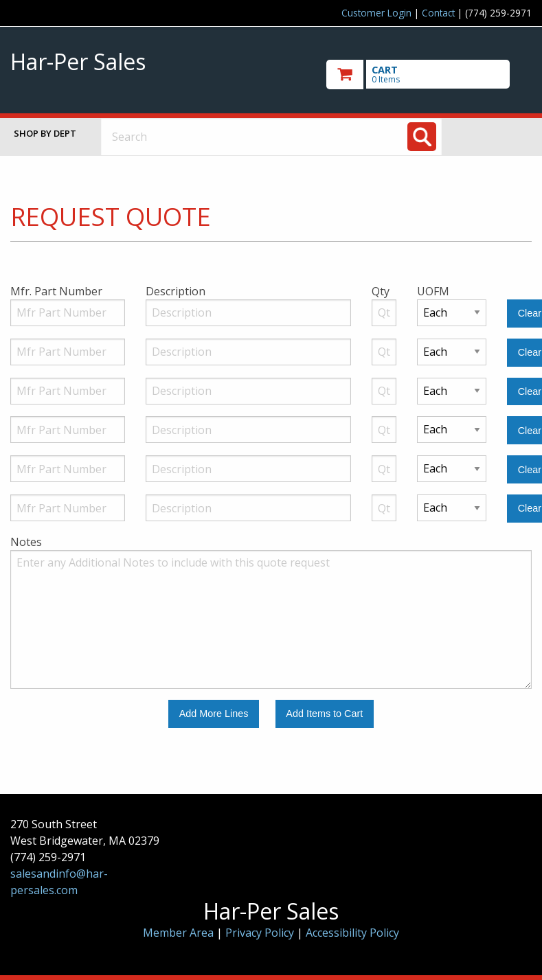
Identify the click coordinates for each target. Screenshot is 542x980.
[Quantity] (384, 313)
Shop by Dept (45, 133)
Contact (438, 13)
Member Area (178, 933)
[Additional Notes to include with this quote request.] (271, 619)
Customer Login (376, 13)
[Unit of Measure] (452, 313)
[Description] (248, 313)
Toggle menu (498, 136)
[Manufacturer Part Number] (68, 313)
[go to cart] (429, 75)
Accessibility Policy (352, 933)
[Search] (422, 137)
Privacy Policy (261, 933)
